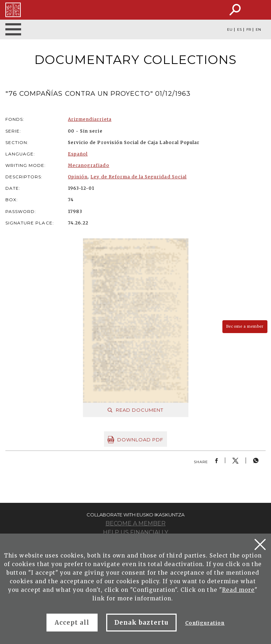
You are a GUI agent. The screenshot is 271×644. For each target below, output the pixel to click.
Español (78, 154)
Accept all (72, 623)
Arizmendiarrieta (90, 119)
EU (230, 30)
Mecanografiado (89, 165)
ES (239, 30)
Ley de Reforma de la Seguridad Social (138, 177)
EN (258, 30)
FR (249, 30)
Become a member (245, 326)
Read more (238, 590)
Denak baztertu (141, 623)
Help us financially (135, 532)
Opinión (78, 177)
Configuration (205, 623)
